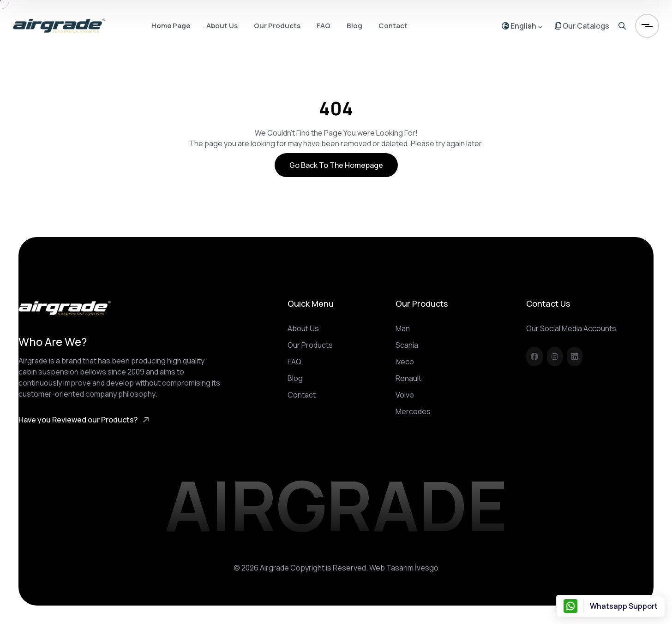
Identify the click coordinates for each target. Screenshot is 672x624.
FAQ (324, 26)
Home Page (171, 26)
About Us (222, 26)
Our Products (277, 26)
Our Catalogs (582, 26)
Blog (354, 26)
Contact (393, 26)
